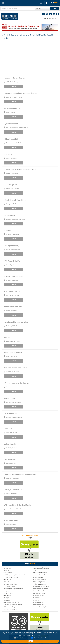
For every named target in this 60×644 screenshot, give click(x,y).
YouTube (54, 14)
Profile (13, 86)
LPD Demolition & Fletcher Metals (17, 505)
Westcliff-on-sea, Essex (13, 372)
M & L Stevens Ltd (11, 520)
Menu (3, 3)
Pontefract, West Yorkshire (14, 143)
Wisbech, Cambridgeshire (14, 82)
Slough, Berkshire (11, 494)
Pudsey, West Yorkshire (13, 250)
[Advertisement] (30, 58)
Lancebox (8, 429)
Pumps (7, 598)
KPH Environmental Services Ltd (17, 383)
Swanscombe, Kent (12, 433)
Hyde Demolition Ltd (12, 108)
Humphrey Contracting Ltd (15, 78)
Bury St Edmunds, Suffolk (14, 402)
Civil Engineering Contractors (14, 589)
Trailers (36, 570)
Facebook (57, 14)
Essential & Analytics (21, 638)
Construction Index (10, 16)
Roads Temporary (39, 582)
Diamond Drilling (10, 607)
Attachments (8, 573)
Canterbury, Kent (11, 463)
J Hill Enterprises (10, 185)
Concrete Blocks (38, 577)
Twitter (47, 14)
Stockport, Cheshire (12, 204)
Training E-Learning (40, 584)
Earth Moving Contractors (41, 586)
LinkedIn (51, 14)
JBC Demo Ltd (9, 215)
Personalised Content (38, 638)
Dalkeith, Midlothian (12, 173)
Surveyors (36, 598)
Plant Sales (8, 570)
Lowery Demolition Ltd (13, 490)
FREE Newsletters (41, 3)
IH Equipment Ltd (11, 139)
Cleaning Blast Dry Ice (40, 607)
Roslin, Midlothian (12, 356)
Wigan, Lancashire (12, 158)
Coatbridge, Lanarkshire (13, 265)
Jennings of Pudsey (11, 246)
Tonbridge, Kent (11, 524)
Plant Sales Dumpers (40, 579)
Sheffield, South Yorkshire (14, 341)
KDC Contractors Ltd (12, 291)
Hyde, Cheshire (11, 112)
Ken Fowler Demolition (13, 307)
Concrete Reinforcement (41, 568)
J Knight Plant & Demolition (15, 200)
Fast (54, 3)
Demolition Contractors (12, 602)
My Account (47, 3)
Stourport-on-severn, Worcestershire (17, 128)
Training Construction (11, 577)
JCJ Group (8, 230)
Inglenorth (8, 154)
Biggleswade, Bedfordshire (14, 417)
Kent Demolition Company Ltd (16, 322)
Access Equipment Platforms (13, 605)
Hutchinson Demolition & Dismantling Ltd (20, 93)
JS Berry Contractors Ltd (13, 276)
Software (7, 600)
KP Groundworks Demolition (15, 368)
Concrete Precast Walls (41, 589)
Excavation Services (11, 584)
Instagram (44, 14)
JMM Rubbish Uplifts (12, 261)
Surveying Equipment (11, 609)
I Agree (30, 641)
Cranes (7, 582)
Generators (8, 595)
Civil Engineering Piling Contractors (16, 575)
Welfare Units (9, 593)
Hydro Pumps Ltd (11, 124)
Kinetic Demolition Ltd (13, 352)
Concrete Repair (38, 602)
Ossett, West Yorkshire (13, 189)
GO (55, 8)
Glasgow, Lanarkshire (13, 234)
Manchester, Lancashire (13, 295)
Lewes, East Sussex (12, 311)
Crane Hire (8, 579)
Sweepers (36, 600)
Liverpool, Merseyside (13, 478)
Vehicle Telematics (39, 591)
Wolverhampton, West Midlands (16, 509)
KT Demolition (10, 398)
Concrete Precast (39, 605)
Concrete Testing (39, 595)
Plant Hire (7, 568)
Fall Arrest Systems (39, 593)
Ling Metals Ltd (10, 459)
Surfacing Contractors (11, 586)
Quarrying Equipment (40, 573)
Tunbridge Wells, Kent (13, 326)
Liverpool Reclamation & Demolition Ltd (20, 474)
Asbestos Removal (39, 575)
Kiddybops (8, 337)
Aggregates (8, 591)
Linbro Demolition (11, 444)
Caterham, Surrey (11, 387)
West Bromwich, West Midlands (15, 219)
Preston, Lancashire (12, 280)
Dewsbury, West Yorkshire (14, 97)
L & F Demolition (10, 413)
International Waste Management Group (20, 169)
